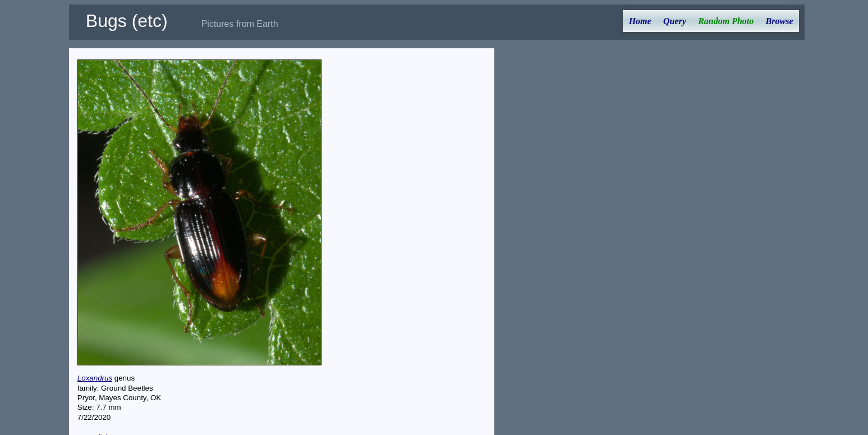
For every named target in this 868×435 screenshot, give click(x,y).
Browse (780, 21)
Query (675, 21)
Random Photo (726, 21)
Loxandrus (95, 378)
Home (640, 21)
